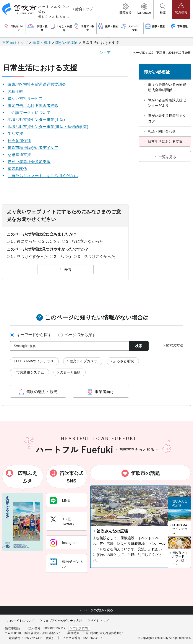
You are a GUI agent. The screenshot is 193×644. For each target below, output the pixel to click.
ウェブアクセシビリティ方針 (62, 621)
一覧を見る (167, 157)
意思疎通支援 (19, 155)
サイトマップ (99, 621)
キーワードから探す (34, 335)
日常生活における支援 (165, 142)
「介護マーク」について (29, 113)
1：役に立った (23, 241)
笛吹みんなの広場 (112, 531)
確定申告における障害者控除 (33, 106)
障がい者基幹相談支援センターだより (167, 103)
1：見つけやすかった (29, 257)
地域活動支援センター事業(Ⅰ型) (36, 120)
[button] (126, 10)
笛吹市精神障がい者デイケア (33, 148)
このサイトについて (21, 621)
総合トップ (84, 9)
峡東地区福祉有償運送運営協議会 (37, 84)
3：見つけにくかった (96, 257)
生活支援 (15, 134)
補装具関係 (17, 169)
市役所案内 (80, 628)
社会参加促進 (19, 141)
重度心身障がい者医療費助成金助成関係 (167, 87)
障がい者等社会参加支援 (29, 162)
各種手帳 (15, 92)
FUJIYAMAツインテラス (35, 361)
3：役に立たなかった (85, 241)
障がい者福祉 (66, 43)
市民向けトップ (15, 43)
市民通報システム (30, 372)
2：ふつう (51, 241)
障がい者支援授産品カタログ (167, 119)
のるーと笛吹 (70, 372)
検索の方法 (175, 345)
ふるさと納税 (123, 361)
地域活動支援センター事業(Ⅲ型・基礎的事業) (48, 127)
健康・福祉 (42, 43)
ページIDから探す (80, 335)
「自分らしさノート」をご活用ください (43, 176)
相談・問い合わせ (162, 131)
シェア (105, 53)
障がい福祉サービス (25, 99)
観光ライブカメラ (83, 361)
